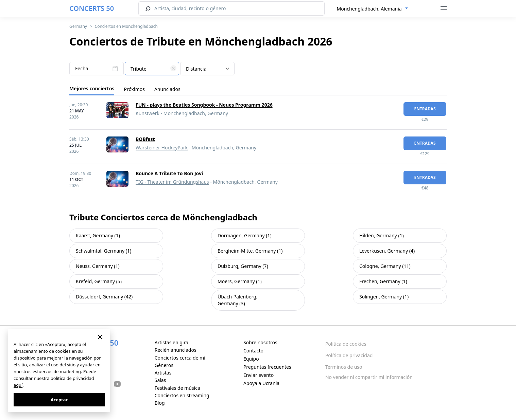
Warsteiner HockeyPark (162, 148)
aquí (18, 385)
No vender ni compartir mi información (369, 377)
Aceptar (59, 400)
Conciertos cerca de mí (180, 358)
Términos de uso (344, 367)
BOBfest (145, 139)
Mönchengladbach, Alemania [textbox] (369, 9)
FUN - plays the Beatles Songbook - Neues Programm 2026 (204, 105)
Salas (160, 380)
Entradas (425, 109)
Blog (160, 403)
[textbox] (152, 69)
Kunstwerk (148, 113)
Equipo (251, 359)
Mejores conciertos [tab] (92, 88)
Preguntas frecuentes (267, 367)
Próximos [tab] (134, 89)
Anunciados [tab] (167, 89)
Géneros (164, 365)
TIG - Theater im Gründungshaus (172, 182)
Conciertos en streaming (182, 395)
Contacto (253, 351)
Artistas (163, 373)
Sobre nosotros (260, 342)
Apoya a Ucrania (261, 383)
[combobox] (373, 9)
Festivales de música (177, 388)
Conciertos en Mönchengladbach (126, 26)
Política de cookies (346, 344)
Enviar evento (259, 375)
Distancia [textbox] (196, 69)
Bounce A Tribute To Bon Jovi (169, 173)
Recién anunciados (176, 350)
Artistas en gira (171, 342)
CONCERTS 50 (92, 8)
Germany (78, 26)
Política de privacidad (349, 355)
